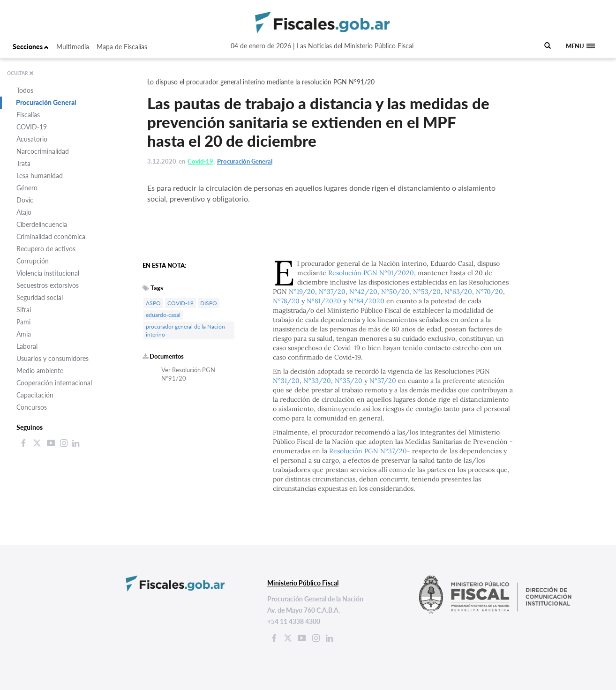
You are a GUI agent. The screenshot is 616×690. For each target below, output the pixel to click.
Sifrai (24, 310)
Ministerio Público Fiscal (379, 46)
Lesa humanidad (40, 176)
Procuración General (46, 102)
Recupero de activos (46, 249)
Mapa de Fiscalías (122, 47)
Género (27, 188)
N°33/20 (317, 381)
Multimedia (73, 47)
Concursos (32, 407)
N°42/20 (363, 292)
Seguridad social (40, 297)
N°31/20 (286, 381)
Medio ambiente (40, 371)
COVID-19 (32, 127)
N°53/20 (427, 292)
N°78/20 (286, 301)
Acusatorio (32, 139)
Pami (23, 322)
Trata (23, 163)
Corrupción (33, 261)
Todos (25, 90)
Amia (24, 334)
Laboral (27, 346)
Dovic (25, 200)
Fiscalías (28, 115)
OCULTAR (20, 73)
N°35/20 (349, 381)
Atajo (24, 212)
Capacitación (35, 395)
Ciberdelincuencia (42, 224)
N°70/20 (489, 292)
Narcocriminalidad (43, 151)
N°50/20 (395, 292)
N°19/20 (302, 292)
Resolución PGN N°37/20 (368, 451)
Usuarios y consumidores (53, 358)
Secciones (31, 47)
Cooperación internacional (54, 383)
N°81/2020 (324, 301)
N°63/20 (458, 292)
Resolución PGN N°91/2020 (371, 273)
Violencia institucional (48, 273)
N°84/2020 (366, 301)
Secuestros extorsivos (48, 285)
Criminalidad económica (51, 236)
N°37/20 (332, 292)
